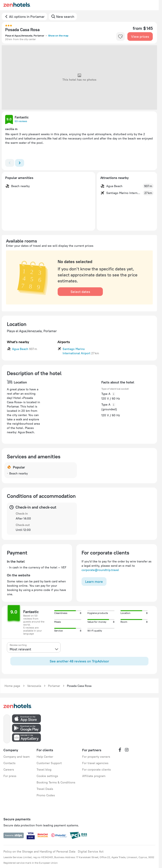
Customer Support (49, 763)
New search (65, 17)
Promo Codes (46, 795)
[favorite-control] (120, 36)
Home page (12, 686)
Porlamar (54, 686)
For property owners (96, 757)
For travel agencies (95, 763)
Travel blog (44, 770)
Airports (64, 342)
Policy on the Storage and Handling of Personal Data (39, 851)
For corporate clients (96, 770)
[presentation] (34, 647)
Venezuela (34, 686)
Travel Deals (45, 789)
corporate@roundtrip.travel (100, 570)
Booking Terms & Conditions (56, 782)
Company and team (17, 757)
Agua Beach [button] (20, 349)
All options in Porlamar (27, 17)
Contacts (9, 763)
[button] (9, 120)
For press (10, 776)
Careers (9, 770)
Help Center (45, 757)
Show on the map (58, 36)
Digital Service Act (91, 851)
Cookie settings (47, 776)
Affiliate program (94, 776)
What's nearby (18, 342)
